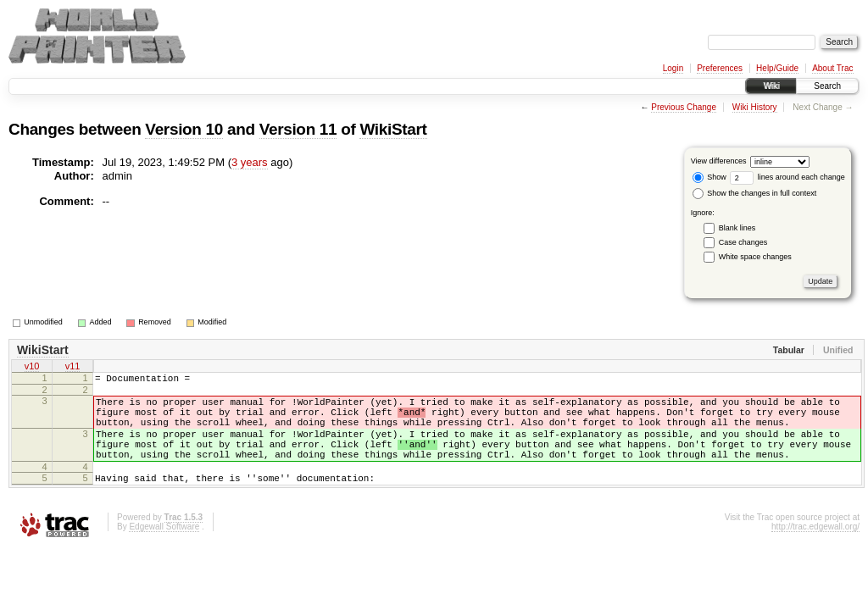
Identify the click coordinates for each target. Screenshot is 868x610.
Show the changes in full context (755, 193)
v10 (32, 368)
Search (827, 86)
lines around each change (787, 177)
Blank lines (737, 228)
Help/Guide (777, 68)
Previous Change (684, 107)
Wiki (771, 86)
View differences (719, 161)
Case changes (743, 242)
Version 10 (184, 129)
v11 (73, 368)
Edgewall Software (164, 549)
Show (709, 177)
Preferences (720, 68)
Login (673, 68)
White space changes (755, 257)
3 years (250, 162)
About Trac (832, 68)
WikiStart (393, 129)
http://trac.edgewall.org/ (815, 549)
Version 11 (298, 129)
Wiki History (755, 107)
